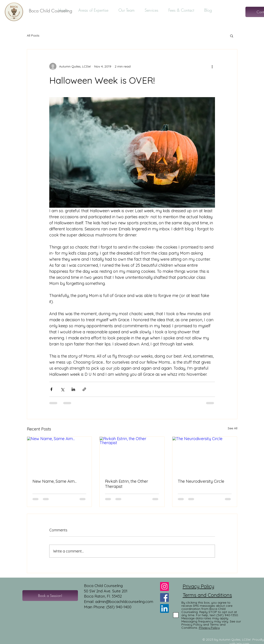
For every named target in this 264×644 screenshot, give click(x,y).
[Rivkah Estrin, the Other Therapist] (132, 455)
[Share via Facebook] (51, 389)
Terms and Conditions (207, 595)
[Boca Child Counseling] (50, 11)
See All (233, 428)
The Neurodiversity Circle (201, 481)
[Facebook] (164, 597)
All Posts (33, 35)
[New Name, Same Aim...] (59, 455)
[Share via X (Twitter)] (62, 389)
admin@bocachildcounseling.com (124, 601)
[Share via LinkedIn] (73, 389)
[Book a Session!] (50, 596)
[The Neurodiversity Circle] (205, 455)
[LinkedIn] (164, 608)
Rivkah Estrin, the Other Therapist (127, 484)
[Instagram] (164, 586)
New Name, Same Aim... (55, 481)
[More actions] (212, 66)
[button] (232, 36)
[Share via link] (84, 389)
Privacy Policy (199, 586)
